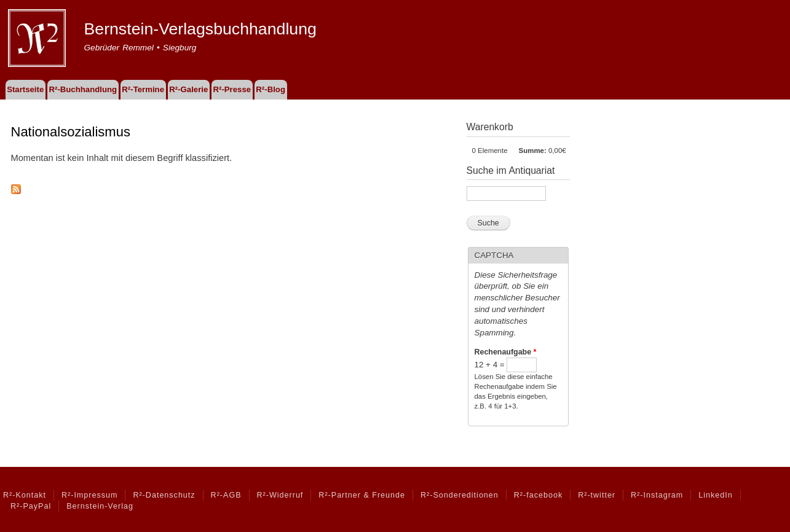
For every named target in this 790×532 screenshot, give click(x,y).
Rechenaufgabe (506, 352)
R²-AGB (226, 495)
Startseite (25, 89)
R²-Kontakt (25, 495)
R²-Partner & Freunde (362, 495)
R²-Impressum (89, 495)
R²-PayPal (31, 506)
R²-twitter (597, 495)
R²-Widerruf (280, 495)
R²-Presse (232, 89)
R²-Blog (271, 89)
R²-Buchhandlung (83, 89)
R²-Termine (143, 89)
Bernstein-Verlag (100, 506)
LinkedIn (715, 495)
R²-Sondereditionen (460, 495)
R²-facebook (538, 495)
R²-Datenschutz (164, 495)
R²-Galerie (188, 89)
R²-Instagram (657, 495)
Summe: (533, 151)
